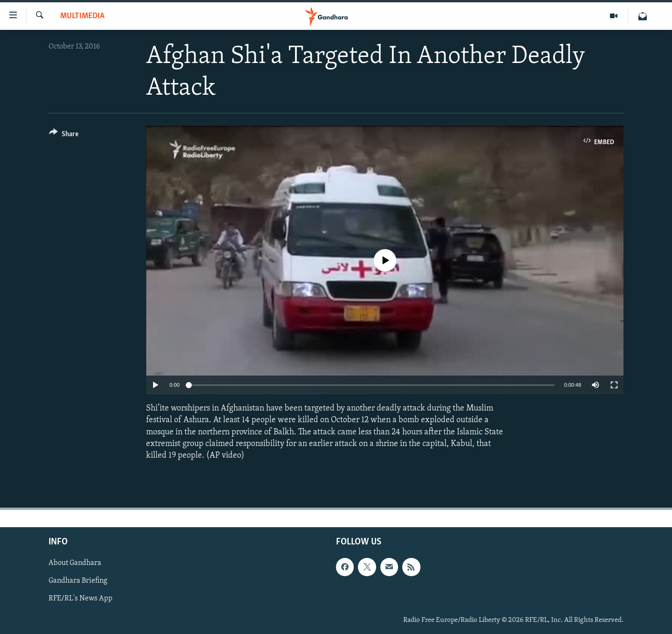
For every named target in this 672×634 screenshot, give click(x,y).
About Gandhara (75, 564)
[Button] (64, 136)
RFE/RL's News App (80, 599)
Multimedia (82, 16)
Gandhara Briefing (78, 581)
